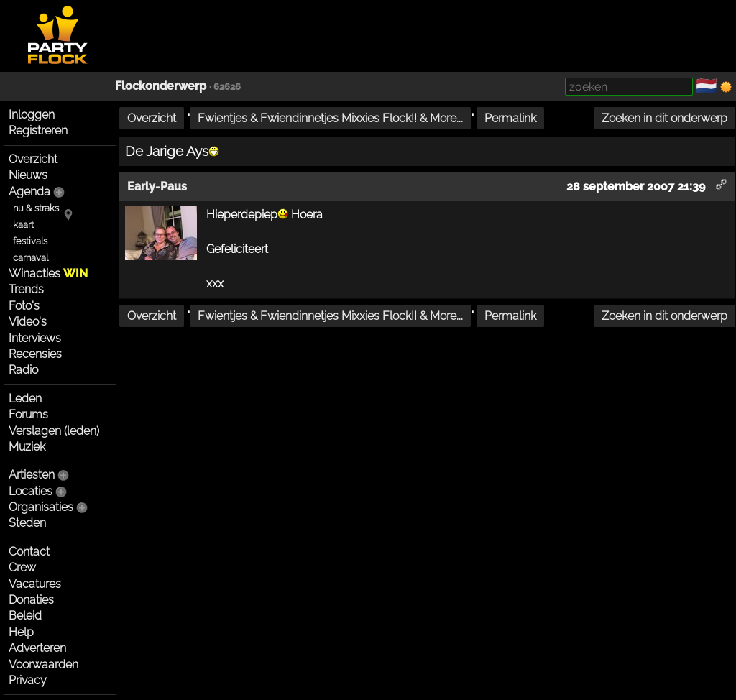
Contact (29, 552)
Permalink (510, 118)
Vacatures (35, 584)
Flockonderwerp (161, 86)
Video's (28, 322)
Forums (28, 414)
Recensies (35, 354)
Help (21, 632)
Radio (23, 370)
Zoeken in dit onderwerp (664, 118)
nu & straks (36, 208)
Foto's (24, 306)
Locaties (31, 491)
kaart (23, 225)
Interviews (35, 338)
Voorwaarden (43, 664)
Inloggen (32, 115)
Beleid (25, 616)
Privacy (28, 680)
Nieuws (28, 175)
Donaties (31, 600)
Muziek (27, 447)
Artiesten (32, 475)
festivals (30, 241)
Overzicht (33, 159)
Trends (26, 289)
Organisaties (41, 507)
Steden (27, 523)
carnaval (31, 258)
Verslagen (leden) (54, 431)
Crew (22, 567)
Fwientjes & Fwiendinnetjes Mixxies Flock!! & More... (330, 118)
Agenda (29, 192)
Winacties (48, 273)
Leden (25, 399)
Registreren (38, 130)
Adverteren (37, 648)
